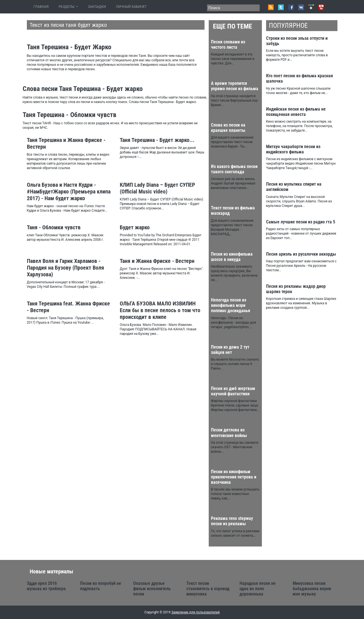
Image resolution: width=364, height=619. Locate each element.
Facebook (291, 7)
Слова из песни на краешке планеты (228, 128)
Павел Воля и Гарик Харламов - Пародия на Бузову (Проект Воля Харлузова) (65, 268)
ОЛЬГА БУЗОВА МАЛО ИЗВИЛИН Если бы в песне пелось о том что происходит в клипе (160, 310)
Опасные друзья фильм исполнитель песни (152, 589)
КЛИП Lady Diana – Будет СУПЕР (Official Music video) (157, 188)
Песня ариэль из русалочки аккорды (301, 254)
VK (301, 7)
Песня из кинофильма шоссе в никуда (232, 257)
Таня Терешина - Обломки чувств (70, 115)
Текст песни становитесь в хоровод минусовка (208, 589)
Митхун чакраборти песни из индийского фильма (293, 149)
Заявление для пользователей (196, 612)
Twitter (281, 7)
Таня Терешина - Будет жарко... (157, 140)
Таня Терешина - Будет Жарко (69, 47)
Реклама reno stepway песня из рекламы (232, 521)
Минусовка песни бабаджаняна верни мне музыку (312, 589)
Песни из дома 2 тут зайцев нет (230, 350)
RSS (271, 7)
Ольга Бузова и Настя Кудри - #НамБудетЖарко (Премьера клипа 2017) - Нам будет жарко (69, 191)
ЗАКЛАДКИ (97, 7)
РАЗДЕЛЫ (67, 7)
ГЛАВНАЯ (42, 7)
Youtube (321, 7)
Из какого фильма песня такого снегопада (234, 169)
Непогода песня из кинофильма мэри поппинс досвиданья (231, 305)
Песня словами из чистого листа (228, 45)
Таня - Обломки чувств (54, 227)
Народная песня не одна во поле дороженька (258, 589)
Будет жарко (135, 227)
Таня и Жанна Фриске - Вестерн (157, 261)
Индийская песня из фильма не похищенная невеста (296, 112)
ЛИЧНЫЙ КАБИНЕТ (131, 7)
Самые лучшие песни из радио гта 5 (301, 222)
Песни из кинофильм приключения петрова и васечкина (234, 477)
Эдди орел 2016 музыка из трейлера (46, 586)
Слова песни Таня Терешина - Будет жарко (83, 89)
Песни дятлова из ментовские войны (229, 433)
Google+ (311, 7)
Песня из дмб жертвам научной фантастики (233, 391)
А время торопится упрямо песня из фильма (235, 86)
